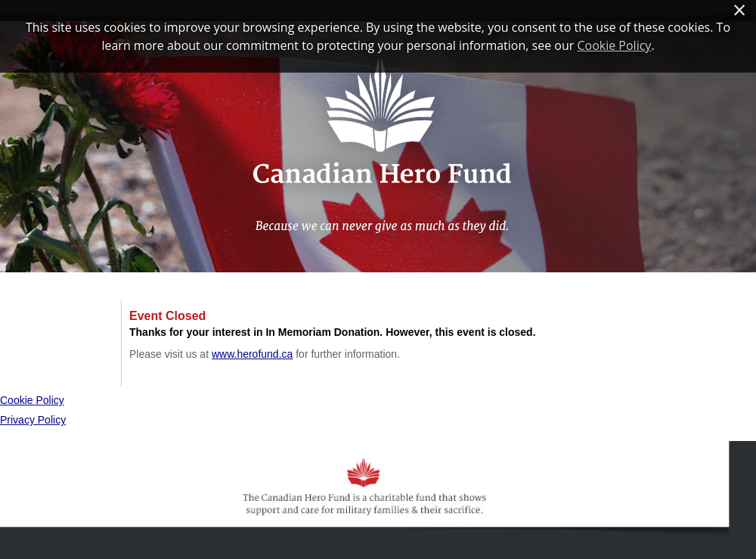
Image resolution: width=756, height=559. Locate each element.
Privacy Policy (33, 420)
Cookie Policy (32, 400)
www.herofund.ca (252, 354)
